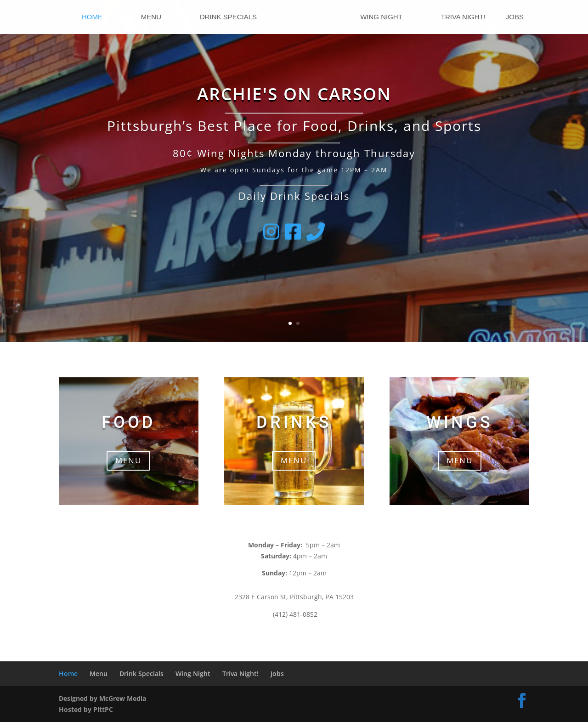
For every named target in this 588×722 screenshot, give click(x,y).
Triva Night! (463, 17)
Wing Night (381, 17)
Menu (151, 17)
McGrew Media (123, 698)
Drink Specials (228, 17)
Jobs (515, 17)
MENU (128, 460)
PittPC (103, 709)
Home (92, 17)
